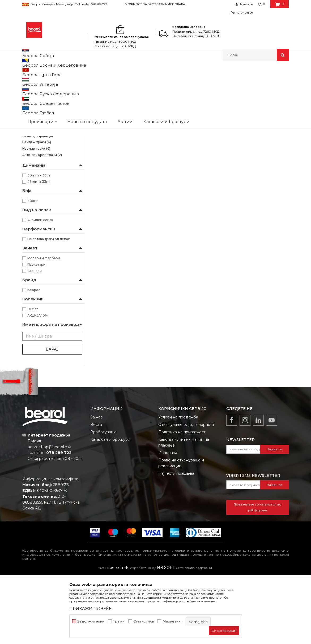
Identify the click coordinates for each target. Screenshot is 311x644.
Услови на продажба (178, 486)
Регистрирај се (242, 12)
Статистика (144, 621)
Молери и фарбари (44, 327)
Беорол (34, 359)
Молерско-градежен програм (85, 72)
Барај (52, 418)
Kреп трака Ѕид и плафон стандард (52, 127)
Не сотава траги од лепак (49, 308)
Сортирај (162, 90)
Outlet (33, 378)
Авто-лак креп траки (42, 224)
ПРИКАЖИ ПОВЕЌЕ (90, 609)
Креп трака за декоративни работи (52, 189)
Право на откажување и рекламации (181, 532)
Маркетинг (172, 621)
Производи (46, 72)
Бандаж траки (37, 211)
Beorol (27, 72)
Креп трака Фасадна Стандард (50, 149)
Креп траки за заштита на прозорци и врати (44, 170)
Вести (96, 494)
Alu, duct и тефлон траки (46, 198)
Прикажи (227, 90)
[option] (155, 4)
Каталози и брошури (110, 508)
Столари (35, 340)
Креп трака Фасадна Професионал (52, 158)
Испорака (168, 522)
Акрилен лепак (40, 289)
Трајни (119, 621)
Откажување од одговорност (186, 494)
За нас (96, 486)
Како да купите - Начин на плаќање (184, 511)
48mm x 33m (39, 251)
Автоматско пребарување (125, 90)
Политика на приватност (182, 501)
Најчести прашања (176, 542)
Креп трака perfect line (44, 180)
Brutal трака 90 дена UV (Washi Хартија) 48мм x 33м (164, 178)
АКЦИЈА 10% (37, 384)
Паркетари (36, 333)
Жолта (33, 270)
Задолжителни (91, 621)
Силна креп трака (40, 118)
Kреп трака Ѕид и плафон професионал (44, 140)
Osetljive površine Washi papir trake (51, 97)
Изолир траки (36, 217)
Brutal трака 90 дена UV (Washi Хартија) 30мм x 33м (113, 178)
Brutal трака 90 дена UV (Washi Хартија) (48, 109)
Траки (120, 72)
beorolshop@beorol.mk (49, 516)
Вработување (103, 501)
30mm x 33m (39, 244)
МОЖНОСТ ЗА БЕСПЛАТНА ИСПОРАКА (155, 4)
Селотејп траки (38, 205)
